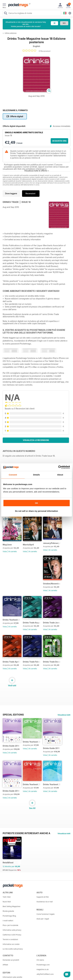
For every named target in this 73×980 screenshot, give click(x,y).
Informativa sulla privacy (12, 930)
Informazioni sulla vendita (12, 977)
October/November (52, 584)
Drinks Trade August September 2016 (32, 623)
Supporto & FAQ (43, 897)
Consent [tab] (13, 475)
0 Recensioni (45, 51)
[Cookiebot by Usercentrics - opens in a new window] (58, 467)
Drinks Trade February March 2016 (32, 662)
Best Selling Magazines (11, 906)
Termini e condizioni (10, 939)
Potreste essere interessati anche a (26, 833)
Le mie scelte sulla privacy (13, 949)
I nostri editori (8, 921)
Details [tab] (37, 475)
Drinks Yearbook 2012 (52, 784)
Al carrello (13, 551)
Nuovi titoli (7, 902)
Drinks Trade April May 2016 (12, 662)
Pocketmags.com (43, 965)
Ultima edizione (11, 33)
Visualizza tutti (64, 715)
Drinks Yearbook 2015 (12, 620)
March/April (28, 545)
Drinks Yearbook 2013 (32, 784)
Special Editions (13, 715)
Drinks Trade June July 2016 (52, 623)
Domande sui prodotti (11, 960)
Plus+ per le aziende (10, 925)
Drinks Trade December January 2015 (52, 662)
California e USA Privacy (12, 935)
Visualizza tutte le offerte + (37, 171)
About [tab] (60, 475)
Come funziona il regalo (46, 914)
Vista (5, 551)
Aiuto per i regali (43, 919)
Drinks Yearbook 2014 (32, 742)
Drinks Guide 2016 (11, 746)
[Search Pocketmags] (6, 13)
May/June (7, 545)
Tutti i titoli (7, 897)
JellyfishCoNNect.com (45, 974)
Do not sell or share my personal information (36, 511)
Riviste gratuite (8, 911)
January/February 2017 (52, 543)
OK (36, 503)
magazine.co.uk (43, 969)
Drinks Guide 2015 (51, 748)
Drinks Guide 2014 (11, 791)
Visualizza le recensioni (36, 440)
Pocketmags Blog (9, 916)
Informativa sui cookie (11, 944)
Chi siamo (40, 960)
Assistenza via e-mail (45, 902)
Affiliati (5, 965)
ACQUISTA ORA (59, 141)
